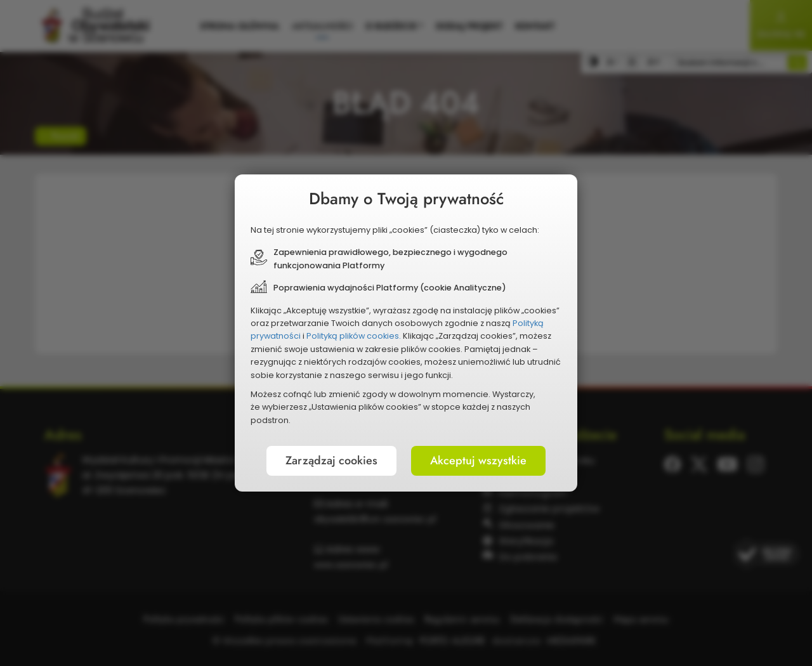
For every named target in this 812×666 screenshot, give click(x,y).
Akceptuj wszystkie (478, 460)
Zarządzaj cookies (331, 460)
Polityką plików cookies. (354, 336)
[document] (406, 333)
